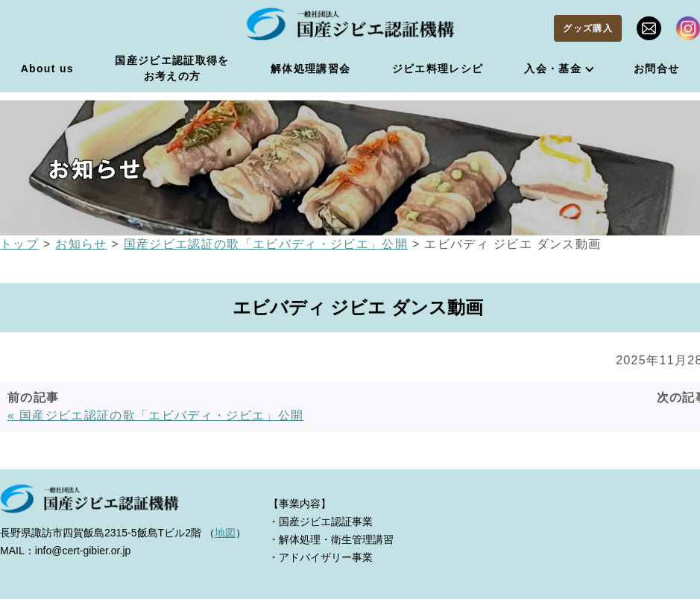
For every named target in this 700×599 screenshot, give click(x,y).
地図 (225, 533)
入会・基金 (553, 69)
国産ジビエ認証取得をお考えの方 (172, 68)
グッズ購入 (588, 28)
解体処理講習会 (310, 69)
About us (47, 69)
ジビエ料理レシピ (438, 69)
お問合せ (656, 69)
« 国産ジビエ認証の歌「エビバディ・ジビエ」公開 (155, 415)
